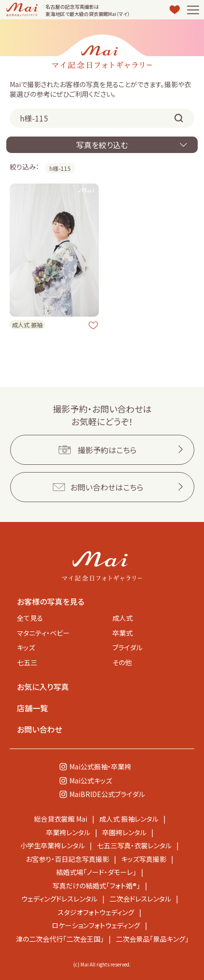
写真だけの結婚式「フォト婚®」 (96, 886)
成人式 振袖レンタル (129, 819)
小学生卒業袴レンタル (53, 845)
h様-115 (60, 168)
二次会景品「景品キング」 (152, 939)
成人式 (123, 618)
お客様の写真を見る (51, 601)
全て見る (30, 618)
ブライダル (127, 647)
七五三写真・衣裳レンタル (134, 845)
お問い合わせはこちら (107, 487)
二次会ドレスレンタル (140, 899)
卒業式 (123, 633)
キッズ (26, 647)
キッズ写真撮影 (144, 859)
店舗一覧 (32, 708)
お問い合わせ (39, 729)
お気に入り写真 (43, 687)
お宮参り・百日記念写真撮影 (67, 859)
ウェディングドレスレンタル (59, 899)
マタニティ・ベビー (43, 633)
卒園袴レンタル (124, 832)
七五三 (27, 662)
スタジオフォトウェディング (96, 912)
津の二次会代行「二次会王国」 (60, 939)
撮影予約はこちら (107, 450)
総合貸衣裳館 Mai (61, 819)
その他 (122, 662)
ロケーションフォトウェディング (96, 925)
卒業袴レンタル (68, 832)
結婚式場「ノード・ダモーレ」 (96, 872)
